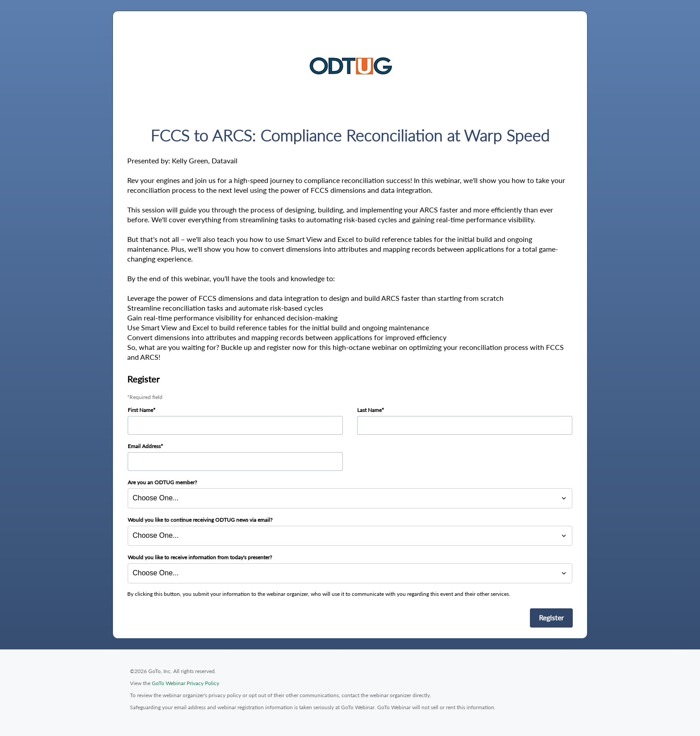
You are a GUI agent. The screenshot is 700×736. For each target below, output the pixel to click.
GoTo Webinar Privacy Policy (185, 683)
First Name (140, 410)
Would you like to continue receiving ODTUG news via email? (200, 520)
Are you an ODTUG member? (162, 482)
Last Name (369, 410)
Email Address (144, 446)
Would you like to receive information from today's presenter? (200, 557)
